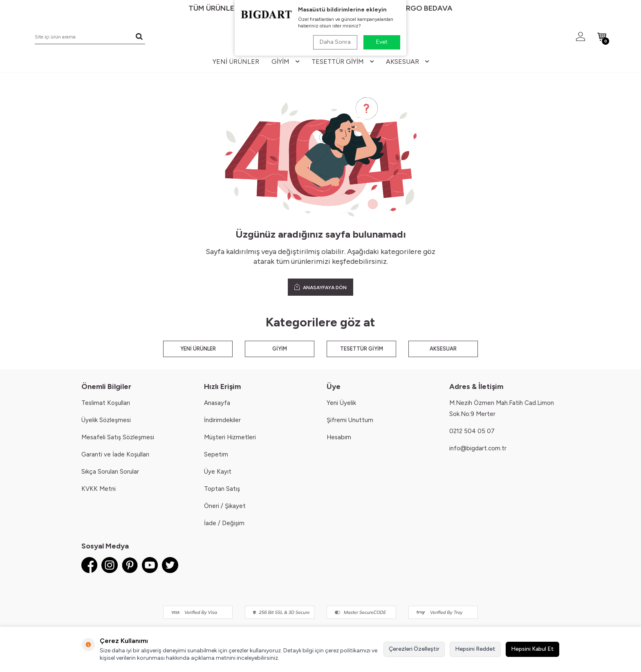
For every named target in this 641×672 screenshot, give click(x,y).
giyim (285, 62)
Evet (382, 42)
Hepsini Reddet (475, 649)
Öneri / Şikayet (225, 506)
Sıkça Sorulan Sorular (110, 472)
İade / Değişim (224, 523)
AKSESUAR (443, 349)
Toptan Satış (222, 489)
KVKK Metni (99, 489)
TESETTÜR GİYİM (362, 349)
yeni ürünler (236, 62)
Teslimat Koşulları (106, 403)
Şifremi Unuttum (350, 420)
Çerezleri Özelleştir (414, 649)
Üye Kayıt (218, 472)
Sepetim (216, 454)
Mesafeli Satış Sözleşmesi (118, 437)
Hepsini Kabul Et (532, 649)
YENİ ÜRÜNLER (198, 349)
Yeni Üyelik (341, 403)
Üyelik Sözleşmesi (106, 420)
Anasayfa (217, 403)
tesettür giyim (343, 62)
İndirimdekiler (222, 420)
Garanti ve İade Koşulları (115, 454)
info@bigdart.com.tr (478, 448)
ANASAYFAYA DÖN (320, 287)
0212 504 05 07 (472, 431)
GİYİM (280, 349)
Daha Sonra (335, 42)
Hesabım (339, 437)
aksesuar (407, 62)
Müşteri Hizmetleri (230, 437)
